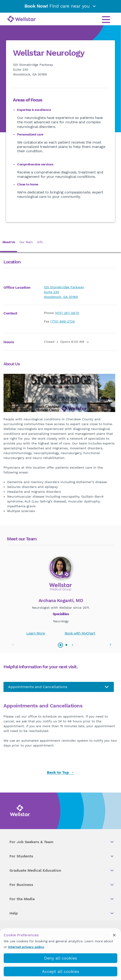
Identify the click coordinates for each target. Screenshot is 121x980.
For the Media (62, 899)
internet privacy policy (26, 947)
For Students (62, 856)
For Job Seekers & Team (62, 842)
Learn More (36, 633)
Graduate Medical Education (62, 870)
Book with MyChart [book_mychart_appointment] (80, 633)
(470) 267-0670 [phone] (67, 313)
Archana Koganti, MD (61, 600)
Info (40, 242)
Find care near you (60, 6)
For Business (62, 885)
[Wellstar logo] (22, 19)
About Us (9, 242)
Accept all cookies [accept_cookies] (60, 971)
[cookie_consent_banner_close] (114, 935)
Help (62, 913)
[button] (110, 645)
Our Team (26, 242)
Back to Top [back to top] (60, 773)
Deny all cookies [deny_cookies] (60, 958)
